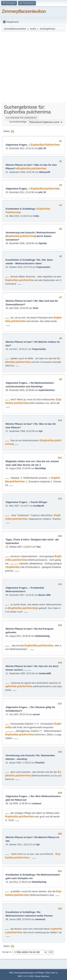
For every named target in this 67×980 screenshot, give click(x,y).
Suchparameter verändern (21, 118)
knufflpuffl (39, 506)
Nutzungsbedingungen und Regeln (29, 973)
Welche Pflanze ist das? (19, 165)
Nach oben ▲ (52, 973)
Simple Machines (42, 976)
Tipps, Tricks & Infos (17, 540)
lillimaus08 (45, 172)
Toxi (38, 547)
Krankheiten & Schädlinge (20, 209)
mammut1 (40, 919)
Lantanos (37, 804)
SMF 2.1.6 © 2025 (26, 976)
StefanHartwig (42, 636)
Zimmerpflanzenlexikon (24, 11)
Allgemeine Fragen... (17, 145)
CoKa (36, 216)
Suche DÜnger (39, 502)
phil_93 (42, 148)
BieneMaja (40, 468)
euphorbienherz (47, 390)
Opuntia (43, 243)
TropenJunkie (43, 267)
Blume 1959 (45, 595)
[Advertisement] (33, 67)
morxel (36, 714)
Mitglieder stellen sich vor (20, 461)
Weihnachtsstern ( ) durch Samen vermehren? (31, 236)
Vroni (36, 308)
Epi (41, 431)
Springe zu (7, 952)
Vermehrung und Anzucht (20, 232)
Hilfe (11, 973)
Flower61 (40, 763)
